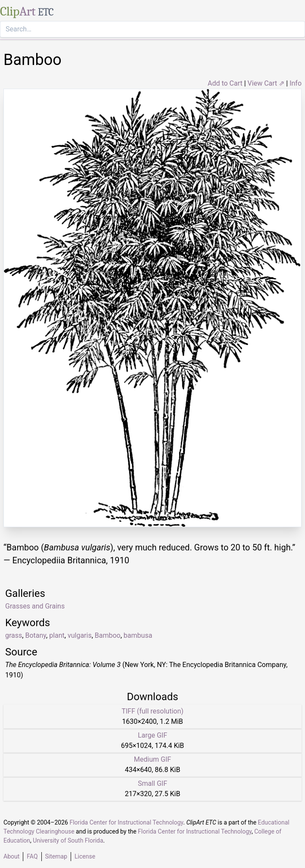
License (85, 856)
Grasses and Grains (35, 606)
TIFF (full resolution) (152, 711)
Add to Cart (225, 83)
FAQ (32, 856)
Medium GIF (152, 759)
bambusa (138, 635)
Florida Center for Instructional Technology (126, 822)
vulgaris (80, 635)
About (11, 856)
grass (14, 635)
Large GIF (152, 735)
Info (296, 83)
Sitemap (56, 856)
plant (57, 635)
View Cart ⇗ (266, 83)
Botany (36, 635)
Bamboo (108, 635)
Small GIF (152, 783)
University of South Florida (68, 840)
